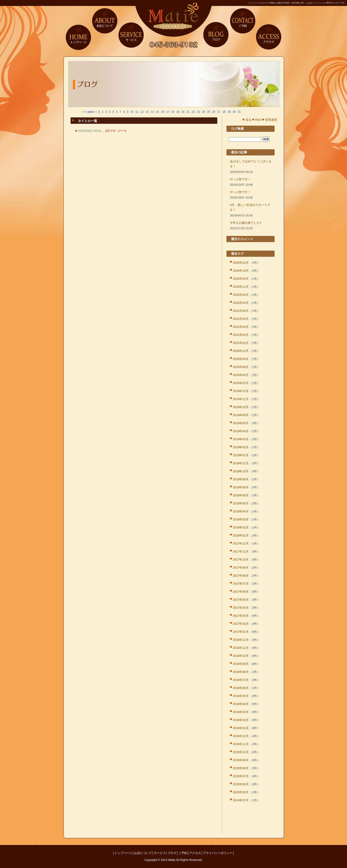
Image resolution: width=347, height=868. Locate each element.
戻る (248, 120)
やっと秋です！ (240, 179)
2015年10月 (241, 752)
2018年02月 (241, 527)
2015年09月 (241, 760)
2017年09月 (241, 568)
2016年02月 (241, 720)
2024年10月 (241, 271)
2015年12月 (241, 736)
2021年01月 (241, 343)
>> (96, 112)
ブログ (216, 35)
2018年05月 (241, 503)
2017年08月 (241, 576)
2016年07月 (241, 680)
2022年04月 (241, 295)
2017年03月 (241, 616)
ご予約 (243, 21)
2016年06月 (241, 688)
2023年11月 (241, 287)
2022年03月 (241, 303)
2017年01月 (241, 632)
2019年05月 (241, 423)
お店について (105, 21)
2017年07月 (241, 584)
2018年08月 (241, 487)
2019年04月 (241, 431)
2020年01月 (241, 383)
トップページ (78, 37)
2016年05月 (241, 696)
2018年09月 (241, 479)
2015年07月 (241, 776)
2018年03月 (241, 519)
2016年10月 (241, 656)
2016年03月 (241, 712)
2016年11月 (241, 648)
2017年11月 (241, 551)
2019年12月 (241, 391)
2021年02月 (241, 335)
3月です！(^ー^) (116, 131)
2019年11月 (241, 399)
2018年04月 (241, 511)
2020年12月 (241, 351)
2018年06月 (241, 495)
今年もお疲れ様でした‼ (245, 223)
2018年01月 (241, 535)
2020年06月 (241, 367)
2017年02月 (241, 624)
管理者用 (271, 120)
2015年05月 (241, 792)
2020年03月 (241, 375)
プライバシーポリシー (218, 853)
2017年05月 (241, 600)
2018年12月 (241, 463)
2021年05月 (241, 319)
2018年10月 (241, 471)
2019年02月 (241, 447)
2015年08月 (241, 768)
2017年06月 (241, 592)
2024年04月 (241, 279)
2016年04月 (241, 704)
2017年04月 (241, 608)
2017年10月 (241, 560)
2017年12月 (241, 543)
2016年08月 (241, 672)
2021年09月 (241, 311)
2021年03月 (241, 327)
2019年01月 (241, 455)
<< (83, 112)
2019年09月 (241, 415)
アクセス (269, 37)
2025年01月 (241, 263)
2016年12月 (241, 640)
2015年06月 (241, 784)
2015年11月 (241, 744)
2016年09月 (241, 664)
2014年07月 (241, 800)
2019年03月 (241, 439)
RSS (258, 120)
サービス (131, 35)
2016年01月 (241, 728)
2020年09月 (241, 359)
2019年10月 (241, 407)
